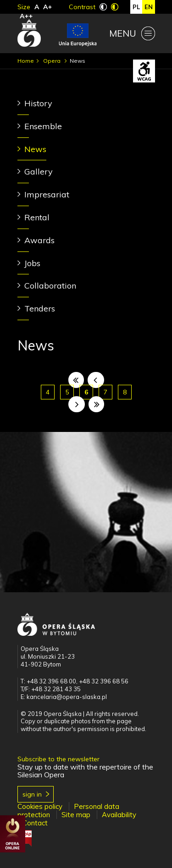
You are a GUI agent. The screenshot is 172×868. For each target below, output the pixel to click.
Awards (39, 240)
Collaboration (50, 286)
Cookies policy (40, 806)
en (149, 7)
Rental (37, 217)
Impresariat (47, 194)
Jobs (32, 263)
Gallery (39, 172)
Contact (35, 823)
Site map (76, 815)
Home (26, 61)
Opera (53, 61)
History (38, 103)
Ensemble (43, 126)
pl (136, 7)
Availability (119, 815)
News (35, 149)
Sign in (32, 794)
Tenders (40, 308)
